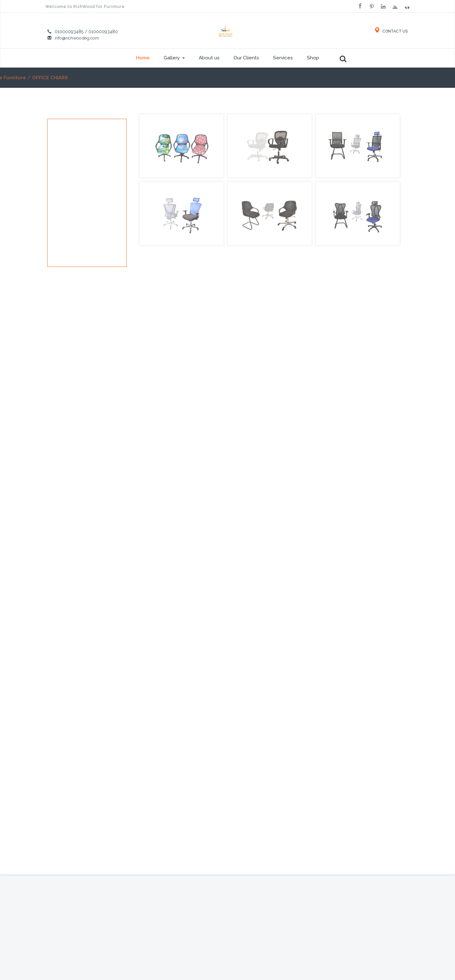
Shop (313, 58)
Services (283, 58)
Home (143, 58)
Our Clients (246, 58)
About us (209, 58)
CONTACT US (390, 31)
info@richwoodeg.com (78, 38)
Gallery (174, 58)
